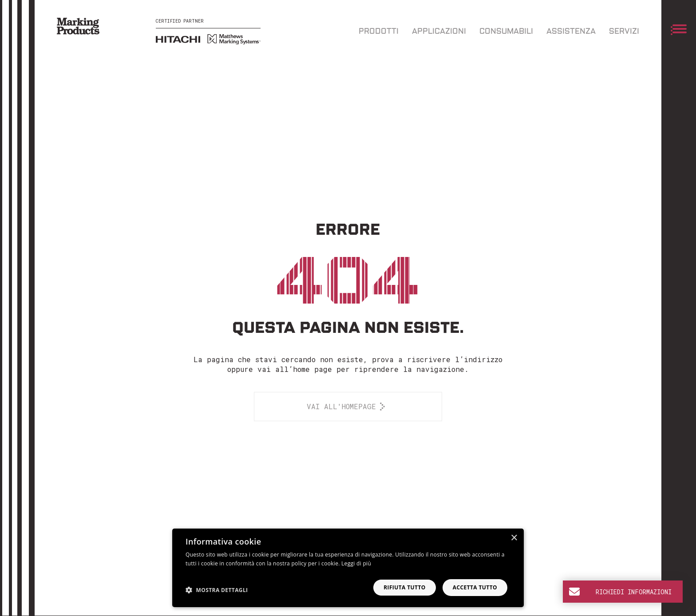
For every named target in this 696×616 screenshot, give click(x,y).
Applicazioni (439, 32)
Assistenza (571, 32)
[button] (217, 590)
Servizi (624, 32)
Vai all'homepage (341, 406)
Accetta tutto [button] (475, 587)
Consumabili (506, 32)
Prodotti (379, 32)
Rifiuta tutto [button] (405, 587)
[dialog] (348, 568)
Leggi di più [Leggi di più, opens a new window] (356, 563)
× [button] (514, 538)
